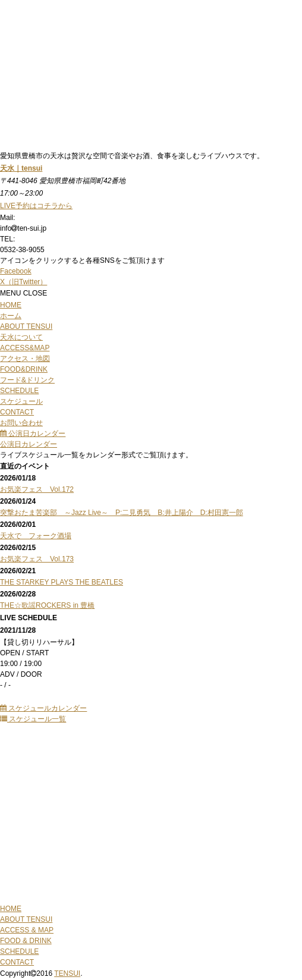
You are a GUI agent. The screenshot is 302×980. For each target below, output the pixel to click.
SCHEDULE (19, 951)
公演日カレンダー (33, 434)
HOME (11, 909)
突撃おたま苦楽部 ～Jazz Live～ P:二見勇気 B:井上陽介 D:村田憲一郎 (122, 513)
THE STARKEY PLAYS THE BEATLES (62, 582)
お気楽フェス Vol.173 (37, 559)
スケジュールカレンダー (43, 708)
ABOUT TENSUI (26, 919)
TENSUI (67, 973)
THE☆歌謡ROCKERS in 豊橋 (47, 605)
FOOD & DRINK (26, 941)
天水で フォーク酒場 (36, 536)
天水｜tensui (21, 168)
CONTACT (17, 962)
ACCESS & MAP (27, 930)
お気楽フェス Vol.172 (37, 489)
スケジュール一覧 (33, 719)
